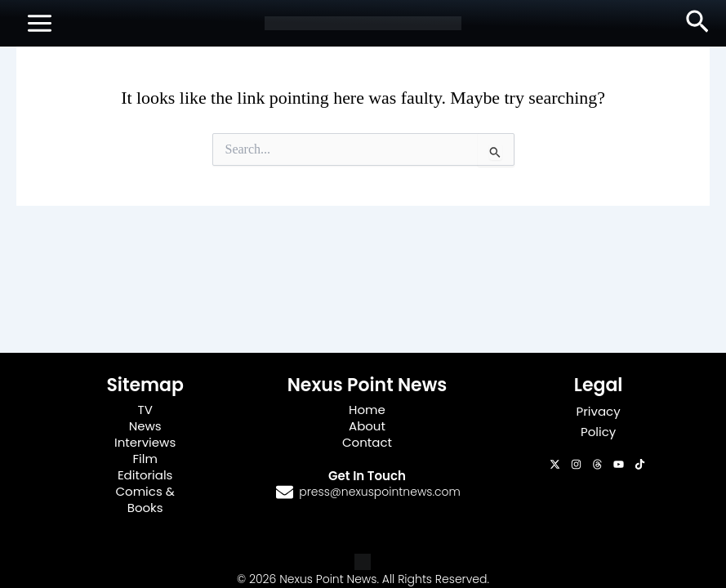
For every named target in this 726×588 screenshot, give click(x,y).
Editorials (145, 475)
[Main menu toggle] (40, 23)
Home (367, 410)
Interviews (145, 442)
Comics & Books (145, 499)
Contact (367, 442)
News (145, 426)
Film (145, 459)
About (367, 426)
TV (145, 410)
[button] (697, 23)
